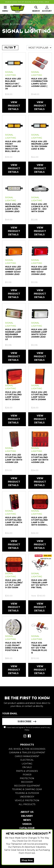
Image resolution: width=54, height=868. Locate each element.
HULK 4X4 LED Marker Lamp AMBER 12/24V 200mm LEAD (13, 270)
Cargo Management (27, 756)
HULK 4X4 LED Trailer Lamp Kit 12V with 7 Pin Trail (39, 584)
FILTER (10, 48)
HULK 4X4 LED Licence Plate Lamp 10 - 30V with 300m (40, 208)
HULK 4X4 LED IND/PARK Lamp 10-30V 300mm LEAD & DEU (40, 145)
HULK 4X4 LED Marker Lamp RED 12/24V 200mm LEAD (39, 270)
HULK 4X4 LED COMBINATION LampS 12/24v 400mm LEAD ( (39, 82)
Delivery (27, 816)
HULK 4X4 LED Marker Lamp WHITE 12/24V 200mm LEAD (39, 333)
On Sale (27, 767)
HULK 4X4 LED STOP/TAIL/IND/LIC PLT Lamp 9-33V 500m (14, 584)
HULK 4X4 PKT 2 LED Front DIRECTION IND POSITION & (14, 646)
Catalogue (27, 828)
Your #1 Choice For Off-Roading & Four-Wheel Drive (27, 2)
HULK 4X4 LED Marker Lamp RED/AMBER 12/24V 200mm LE (13, 334)
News (27, 820)
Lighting (27, 764)
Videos (27, 824)
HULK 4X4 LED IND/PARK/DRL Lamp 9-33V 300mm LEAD (13, 208)
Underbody (27, 797)
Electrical (27, 760)
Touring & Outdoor (27, 793)
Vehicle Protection (27, 800)
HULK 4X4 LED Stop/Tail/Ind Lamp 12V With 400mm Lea (14, 458)
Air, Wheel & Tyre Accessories (27, 749)
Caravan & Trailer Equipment (27, 753)
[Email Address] (27, 713)
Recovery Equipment (27, 786)
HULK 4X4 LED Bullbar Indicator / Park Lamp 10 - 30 (14, 84)
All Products (27, 804)
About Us (27, 812)
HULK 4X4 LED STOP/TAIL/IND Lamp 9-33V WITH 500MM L (40, 521)
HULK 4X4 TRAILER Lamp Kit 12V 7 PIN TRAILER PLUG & (39, 648)
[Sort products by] (39, 48)
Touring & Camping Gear (27, 789)
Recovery (27, 782)
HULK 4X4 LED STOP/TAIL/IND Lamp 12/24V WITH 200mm (13, 396)
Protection (27, 778)
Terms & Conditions (33, 727)
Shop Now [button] (27, 860)
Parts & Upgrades (27, 771)
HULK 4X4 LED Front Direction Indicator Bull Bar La (13, 146)
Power (27, 775)
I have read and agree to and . (27, 729)
